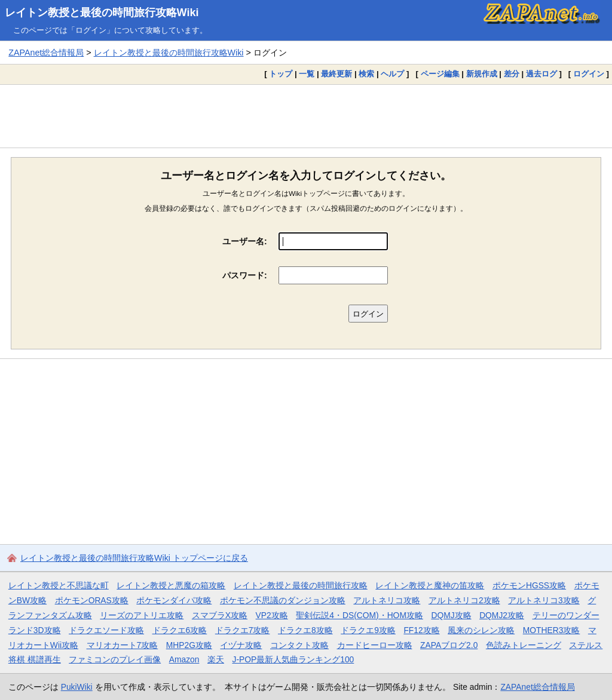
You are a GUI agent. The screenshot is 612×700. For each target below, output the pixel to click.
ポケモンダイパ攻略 (174, 600)
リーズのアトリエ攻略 (142, 615)
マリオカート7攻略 (123, 645)
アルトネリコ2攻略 (464, 600)
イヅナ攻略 (241, 645)
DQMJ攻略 (451, 615)
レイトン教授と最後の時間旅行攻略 (301, 585)
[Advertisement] (306, 116)
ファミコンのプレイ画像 (115, 659)
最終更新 (336, 74)
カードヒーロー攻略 (375, 645)
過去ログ (541, 74)
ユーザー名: (245, 241)
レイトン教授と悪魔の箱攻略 (171, 585)
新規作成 (482, 74)
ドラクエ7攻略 (243, 630)
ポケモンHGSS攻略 (529, 585)
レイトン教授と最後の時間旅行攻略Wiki (102, 13)
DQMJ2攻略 (502, 615)
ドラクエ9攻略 (368, 630)
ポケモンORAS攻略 (92, 600)
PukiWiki (77, 687)
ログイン (589, 74)
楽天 (216, 659)
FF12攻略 (421, 630)
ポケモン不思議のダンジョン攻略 (283, 600)
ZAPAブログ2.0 (449, 645)
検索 (366, 74)
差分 (512, 74)
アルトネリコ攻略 (387, 600)
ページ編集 (440, 74)
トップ (281, 74)
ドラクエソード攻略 (106, 630)
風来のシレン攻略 (481, 630)
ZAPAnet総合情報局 (46, 53)
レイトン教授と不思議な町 (59, 585)
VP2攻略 (272, 615)
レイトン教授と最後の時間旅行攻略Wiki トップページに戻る (134, 558)
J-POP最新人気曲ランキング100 (293, 659)
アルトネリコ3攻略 (544, 600)
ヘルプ (392, 74)
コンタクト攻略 (299, 645)
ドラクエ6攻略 (180, 630)
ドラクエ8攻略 (305, 630)
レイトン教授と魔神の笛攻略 (430, 585)
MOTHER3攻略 (552, 630)
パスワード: (245, 275)
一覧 (307, 74)
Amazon (184, 659)
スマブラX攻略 (220, 615)
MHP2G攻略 (189, 645)
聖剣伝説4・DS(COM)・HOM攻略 (359, 615)
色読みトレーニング (524, 645)
